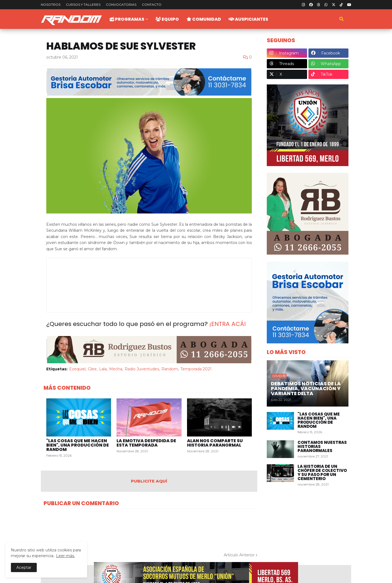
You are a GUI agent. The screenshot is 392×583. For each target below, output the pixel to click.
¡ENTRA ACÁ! (228, 324)
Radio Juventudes (142, 369)
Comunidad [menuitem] (204, 19)
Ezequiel (77, 369)
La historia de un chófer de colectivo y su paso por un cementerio (322, 472)
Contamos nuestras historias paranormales (322, 446)
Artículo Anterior (239, 555)
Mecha (116, 369)
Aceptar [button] (24, 567)
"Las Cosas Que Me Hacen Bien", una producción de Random (78, 445)
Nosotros (51, 4)
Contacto (152, 4)
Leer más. (65, 556)
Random (170, 369)
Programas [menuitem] (127, 19)
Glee (92, 369)
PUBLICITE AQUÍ (149, 481)
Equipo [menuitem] (167, 19)
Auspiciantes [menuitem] (248, 19)
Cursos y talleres (83, 4)
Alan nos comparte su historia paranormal (215, 443)
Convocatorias (121, 4)
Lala (103, 369)
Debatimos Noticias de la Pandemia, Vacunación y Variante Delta (306, 389)
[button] (341, 19)
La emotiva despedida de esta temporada (146, 443)
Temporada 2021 (196, 369)
